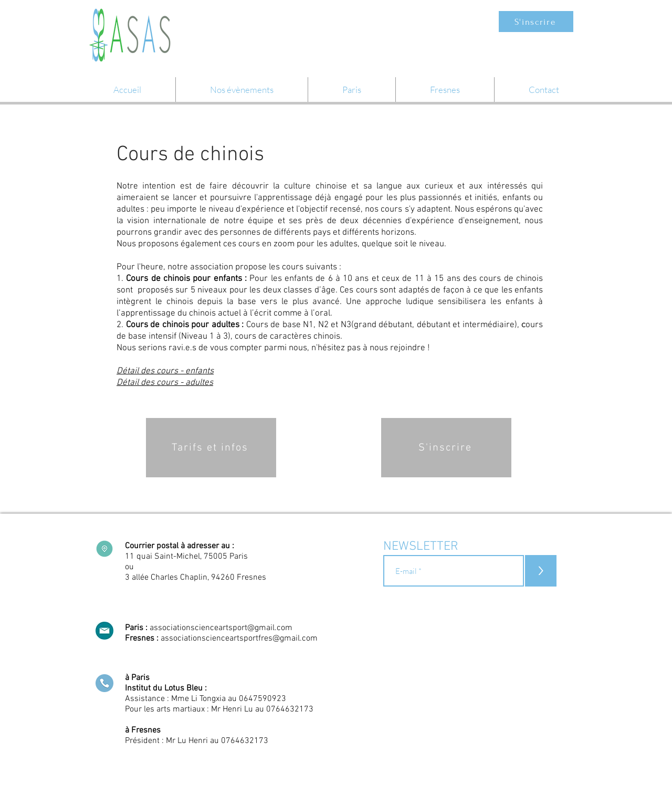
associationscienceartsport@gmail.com (221, 628)
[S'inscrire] (536, 22)
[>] (541, 571)
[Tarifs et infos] (211, 448)
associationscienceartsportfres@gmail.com (239, 639)
